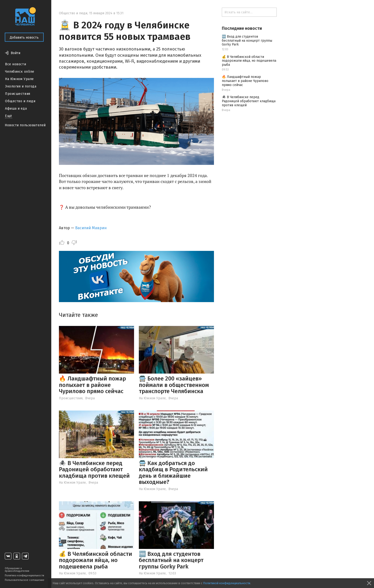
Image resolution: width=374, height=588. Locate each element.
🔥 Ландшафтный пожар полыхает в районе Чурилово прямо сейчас (92, 385)
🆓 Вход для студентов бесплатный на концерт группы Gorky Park (171, 560)
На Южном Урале (19, 79)
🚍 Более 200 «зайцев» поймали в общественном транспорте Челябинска (174, 385)
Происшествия (18, 94)
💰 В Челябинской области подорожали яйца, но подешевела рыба (96, 560)
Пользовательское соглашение (25, 580)
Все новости (16, 64)
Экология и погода (21, 86)
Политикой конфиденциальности (227, 583)
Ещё (9, 116)
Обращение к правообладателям (17, 570)
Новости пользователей (25, 125)
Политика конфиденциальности (24, 575)
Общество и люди (20, 101)
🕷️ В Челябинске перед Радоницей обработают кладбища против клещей (94, 469)
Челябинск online (20, 72)
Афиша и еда (16, 109)
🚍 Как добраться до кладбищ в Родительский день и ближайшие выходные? (173, 473)
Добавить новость (24, 38)
